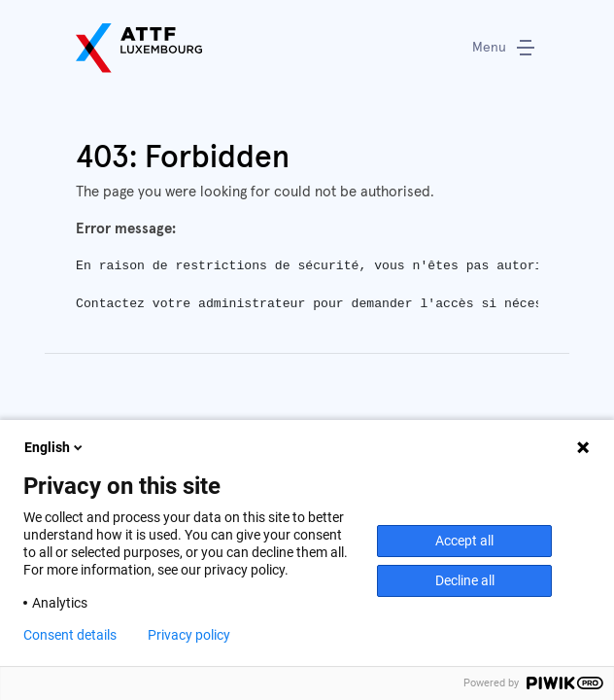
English (55, 447)
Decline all (465, 580)
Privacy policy (189, 635)
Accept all (464, 541)
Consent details (70, 635)
